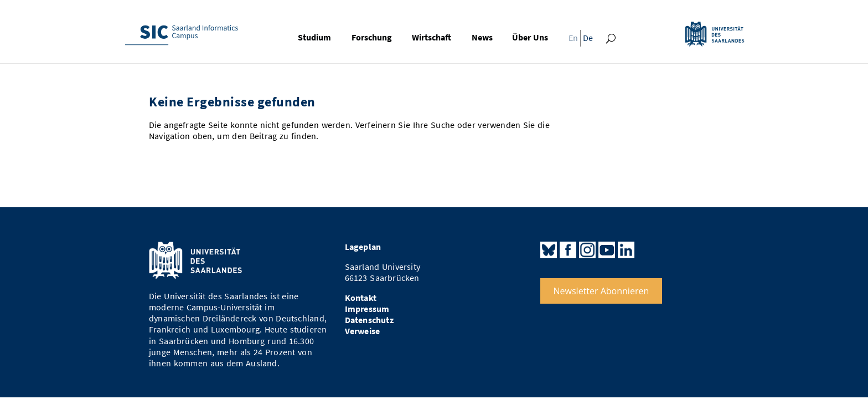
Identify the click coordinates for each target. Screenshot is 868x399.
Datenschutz (369, 320)
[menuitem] (570, 41)
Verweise (363, 331)
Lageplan (363, 247)
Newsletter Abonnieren (601, 291)
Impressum (367, 309)
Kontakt (361, 298)
